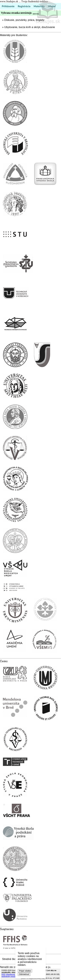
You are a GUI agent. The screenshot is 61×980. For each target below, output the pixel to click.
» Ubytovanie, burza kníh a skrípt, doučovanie (29, 27)
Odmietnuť (24, 974)
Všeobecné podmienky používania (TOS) (13, 975)
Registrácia (24, 6)
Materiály (39, 6)
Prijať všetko (25, 971)
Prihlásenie (8, 6)
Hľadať (52, 6)
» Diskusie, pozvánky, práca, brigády (23, 20)
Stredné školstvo (12, 959)
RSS (3, 974)
